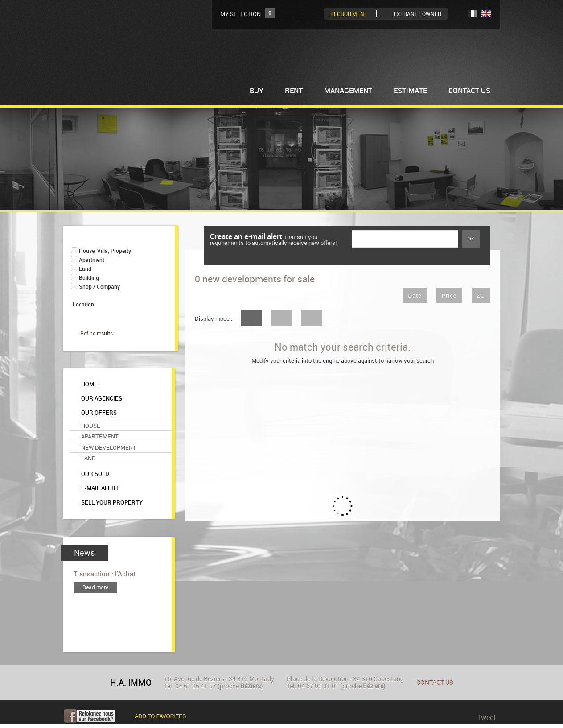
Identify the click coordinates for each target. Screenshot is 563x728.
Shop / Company (99, 287)
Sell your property (112, 503)
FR (473, 14)
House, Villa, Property (105, 251)
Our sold (95, 474)
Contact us (435, 682)
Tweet (487, 717)
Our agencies (102, 399)
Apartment (92, 260)
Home (89, 384)
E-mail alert (100, 488)
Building (89, 278)
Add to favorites (161, 716)
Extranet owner (417, 14)
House (91, 426)
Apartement (100, 436)
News (84, 553)
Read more (95, 587)
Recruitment (349, 14)
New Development (109, 447)
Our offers (99, 413)
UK (486, 14)
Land (85, 269)
